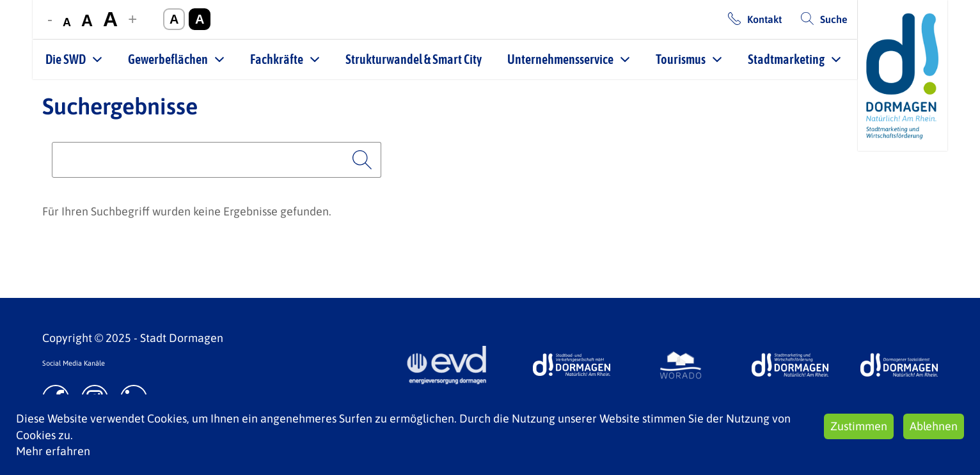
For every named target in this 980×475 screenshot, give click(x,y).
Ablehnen (934, 426)
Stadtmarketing (786, 59)
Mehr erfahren (53, 451)
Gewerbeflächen (168, 59)
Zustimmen (859, 426)
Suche (834, 19)
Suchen (362, 160)
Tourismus (681, 59)
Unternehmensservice (560, 59)
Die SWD (66, 59)
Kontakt (764, 19)
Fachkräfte (277, 59)
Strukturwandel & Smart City (414, 59)
